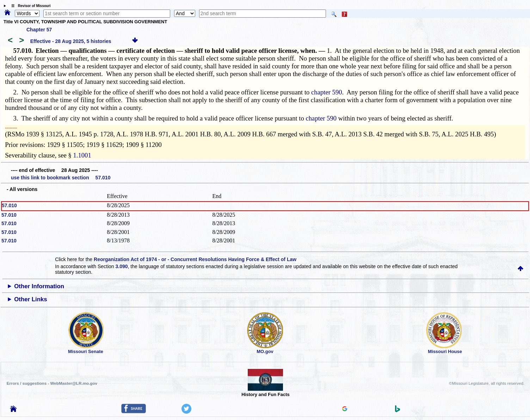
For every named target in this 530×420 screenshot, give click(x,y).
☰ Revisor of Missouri (29, 6)
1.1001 (82, 155)
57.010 (9, 205)
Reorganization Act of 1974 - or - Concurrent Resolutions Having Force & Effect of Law (195, 259)
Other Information (39, 286)
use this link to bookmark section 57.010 (61, 178)
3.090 (122, 266)
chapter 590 (327, 92)
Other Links (30, 299)
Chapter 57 (39, 30)
